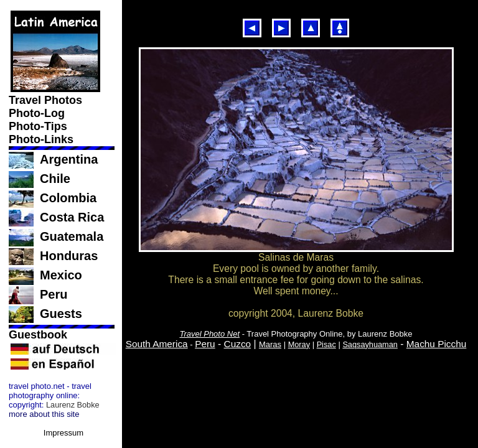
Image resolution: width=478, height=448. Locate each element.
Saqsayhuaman (370, 344)
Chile (55, 179)
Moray (299, 344)
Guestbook (40, 335)
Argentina (69, 159)
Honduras (69, 256)
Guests (61, 314)
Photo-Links (43, 139)
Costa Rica (72, 217)
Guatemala (72, 236)
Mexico (61, 275)
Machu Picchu (436, 344)
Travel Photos (47, 100)
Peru (54, 294)
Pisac (326, 344)
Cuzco (238, 344)
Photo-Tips (40, 126)
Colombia (68, 198)
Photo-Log (38, 113)
